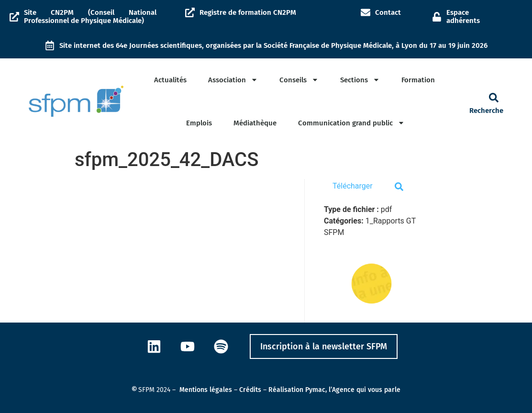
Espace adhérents (463, 17)
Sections (360, 80)
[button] (494, 98)
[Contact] (366, 12)
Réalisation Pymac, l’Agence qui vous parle (334, 390)
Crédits (250, 390)
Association (233, 80)
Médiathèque (255, 123)
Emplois (199, 123)
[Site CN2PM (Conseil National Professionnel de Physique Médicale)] (14, 17)
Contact (388, 12)
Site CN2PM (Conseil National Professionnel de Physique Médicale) (90, 17)
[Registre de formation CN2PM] (190, 12)
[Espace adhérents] (437, 17)
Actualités (170, 80)
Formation (418, 80)
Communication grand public (351, 123)
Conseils (299, 80)
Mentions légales (206, 390)
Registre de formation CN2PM (248, 12)
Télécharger (353, 186)
